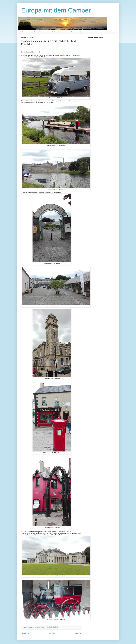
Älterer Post (78, 633)
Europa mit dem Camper (56, 10)
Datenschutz (75, 32)
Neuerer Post (26, 633)
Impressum (64, 32)
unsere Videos (52, 32)
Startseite (23, 32)
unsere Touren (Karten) (37, 32)
